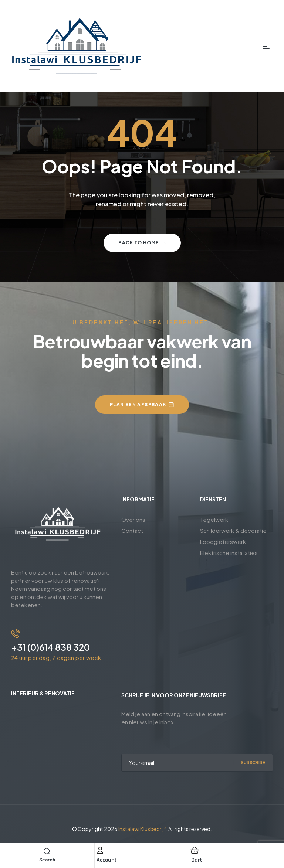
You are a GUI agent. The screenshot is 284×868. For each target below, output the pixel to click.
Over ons (133, 519)
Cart (197, 860)
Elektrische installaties (229, 553)
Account (107, 860)
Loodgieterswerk (223, 542)
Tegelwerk (214, 519)
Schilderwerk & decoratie (233, 530)
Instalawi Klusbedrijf (142, 829)
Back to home (142, 243)
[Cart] (195, 850)
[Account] (100, 850)
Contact (132, 530)
